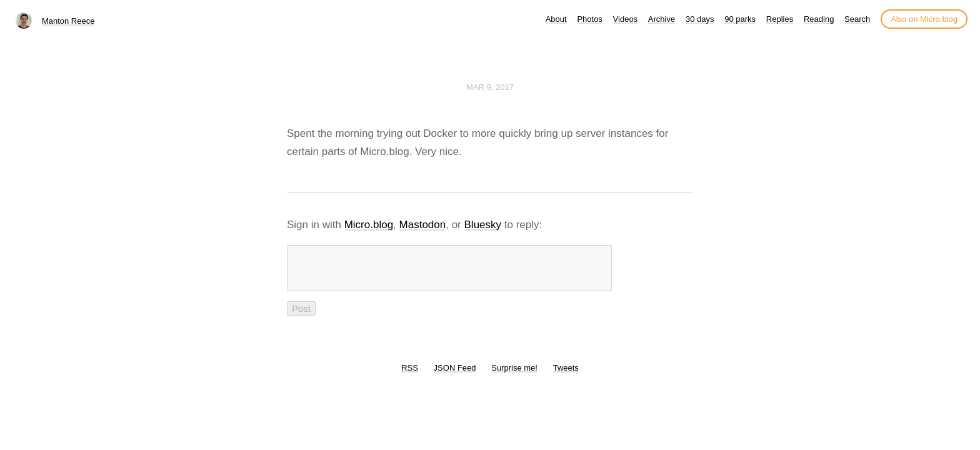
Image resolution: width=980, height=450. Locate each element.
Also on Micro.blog (924, 19)
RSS (410, 375)
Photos (589, 19)
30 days (700, 19)
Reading (819, 19)
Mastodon (423, 225)
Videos (626, 19)
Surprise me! (514, 375)
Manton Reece (68, 21)
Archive (662, 19)
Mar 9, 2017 (490, 87)
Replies (780, 19)
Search (857, 19)
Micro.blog (369, 225)
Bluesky (483, 225)
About (556, 19)
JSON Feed (455, 375)
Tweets (566, 375)
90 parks (740, 19)
